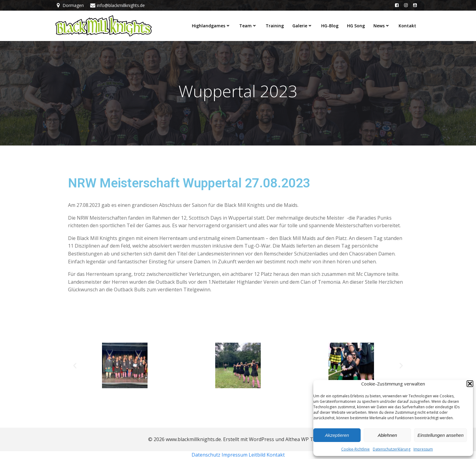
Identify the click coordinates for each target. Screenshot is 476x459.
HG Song (356, 26)
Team (248, 26)
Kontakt (407, 26)
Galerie (303, 26)
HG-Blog (330, 26)
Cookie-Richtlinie (355, 449)
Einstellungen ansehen (440, 435)
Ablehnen (387, 435)
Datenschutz (206, 455)
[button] (470, 384)
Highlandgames (211, 26)
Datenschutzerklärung (392, 449)
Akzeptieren (337, 435)
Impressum (423, 449)
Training (275, 26)
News (382, 26)
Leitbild (257, 455)
